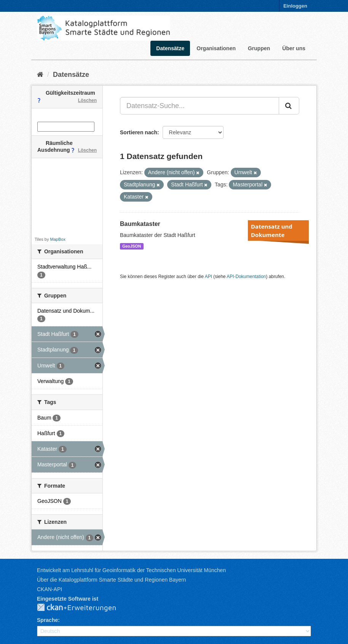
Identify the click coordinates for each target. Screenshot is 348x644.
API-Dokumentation (246, 277)
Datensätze (170, 48)
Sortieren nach (139, 132)
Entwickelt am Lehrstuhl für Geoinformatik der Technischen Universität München (131, 570)
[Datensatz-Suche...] (200, 106)
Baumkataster (140, 224)
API (208, 277)
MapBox (58, 239)
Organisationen (216, 48)
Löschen (87, 100)
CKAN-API (49, 589)
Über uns (294, 48)
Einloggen (295, 6)
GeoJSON (132, 246)
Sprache (47, 620)
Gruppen (259, 48)
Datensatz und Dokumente (272, 231)
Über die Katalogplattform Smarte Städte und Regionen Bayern (111, 580)
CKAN (83, 608)
